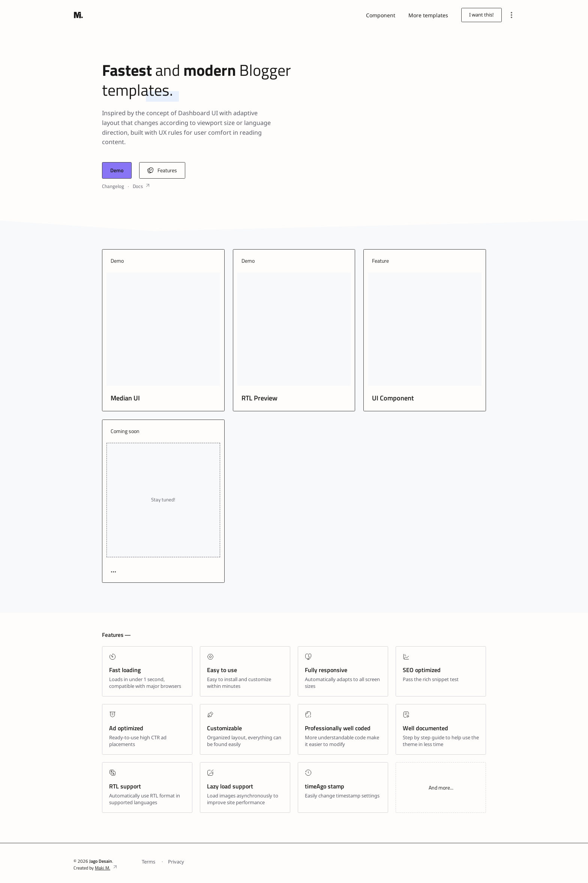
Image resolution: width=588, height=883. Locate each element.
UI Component (393, 398)
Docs (138, 186)
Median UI (125, 398)
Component (381, 15)
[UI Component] (425, 329)
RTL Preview (259, 398)
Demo (117, 170)
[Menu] (511, 15)
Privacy (176, 862)
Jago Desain (101, 861)
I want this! (481, 15)
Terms (148, 862)
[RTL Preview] (294, 329)
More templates (428, 15)
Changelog (113, 186)
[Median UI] (163, 329)
